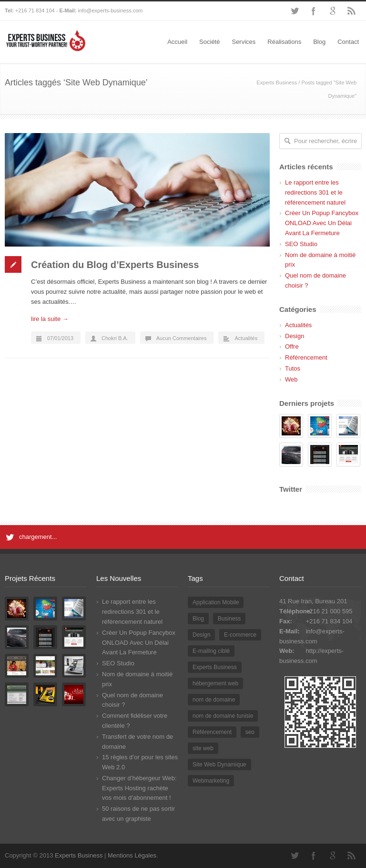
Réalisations (284, 42)
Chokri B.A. (115, 338)
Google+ (333, 11)
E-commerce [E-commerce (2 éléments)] (240, 635)
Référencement (306, 357)
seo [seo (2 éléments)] (250, 732)
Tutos (293, 368)
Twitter (295, 11)
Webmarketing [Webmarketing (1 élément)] (211, 781)
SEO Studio (301, 244)
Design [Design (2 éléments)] (201, 635)
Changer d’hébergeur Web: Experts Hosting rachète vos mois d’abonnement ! (139, 788)
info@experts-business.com (111, 10)
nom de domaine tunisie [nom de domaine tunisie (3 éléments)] (223, 716)
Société (209, 42)
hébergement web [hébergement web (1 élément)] (215, 683)
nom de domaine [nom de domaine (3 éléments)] (214, 700)
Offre (292, 346)
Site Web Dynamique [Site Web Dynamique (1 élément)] (219, 765)
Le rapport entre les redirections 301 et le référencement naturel (315, 192)
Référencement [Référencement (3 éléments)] (212, 732)
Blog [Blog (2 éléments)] (198, 619)
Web (291, 379)
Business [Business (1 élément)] (229, 619)
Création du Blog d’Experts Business (115, 265)
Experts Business (277, 83)
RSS (352, 11)
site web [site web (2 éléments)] (203, 748)
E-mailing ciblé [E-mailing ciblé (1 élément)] (211, 651)
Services (244, 42)
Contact (348, 42)
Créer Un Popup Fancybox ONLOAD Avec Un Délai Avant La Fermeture (322, 223)
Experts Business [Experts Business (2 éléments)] (215, 667)
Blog (319, 42)
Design (295, 336)
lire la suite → (50, 319)
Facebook (314, 11)
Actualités (246, 338)
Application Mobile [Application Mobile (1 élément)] (216, 602)
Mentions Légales (132, 855)
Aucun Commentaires (182, 338)
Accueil (177, 42)
